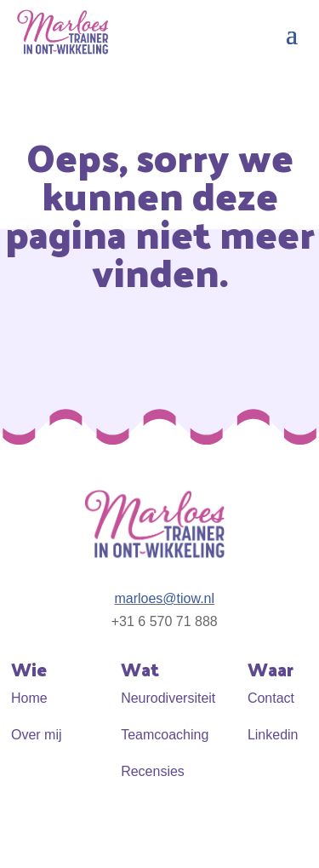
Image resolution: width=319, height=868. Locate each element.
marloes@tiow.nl (164, 598)
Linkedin (273, 735)
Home (29, 698)
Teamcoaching (165, 735)
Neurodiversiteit (168, 698)
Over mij (37, 735)
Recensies (153, 771)
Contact (271, 698)
